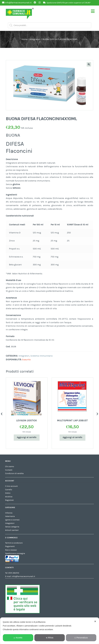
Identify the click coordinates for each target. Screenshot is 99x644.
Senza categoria (12, 527)
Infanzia (9, 513)
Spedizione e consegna (15, 553)
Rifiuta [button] (49, 638)
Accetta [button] (18, 638)
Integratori (35, 39)
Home (25, 39)
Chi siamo (10, 467)
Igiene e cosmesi (12, 520)
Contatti (9, 470)
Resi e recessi (11, 550)
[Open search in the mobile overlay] (50, 25)
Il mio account (11, 486)
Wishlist (9, 497)
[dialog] (49, 631)
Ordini (8, 493)
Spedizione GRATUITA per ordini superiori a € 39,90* (69, 3)
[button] (89, 64)
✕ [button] (95, 621)
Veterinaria (10, 516)
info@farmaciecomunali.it (23, 576)
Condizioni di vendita (14, 473)
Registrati (9, 500)
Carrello (9, 490)
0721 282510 (14, 573)
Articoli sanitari (12, 530)
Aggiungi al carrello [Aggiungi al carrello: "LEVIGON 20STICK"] (27, 437)
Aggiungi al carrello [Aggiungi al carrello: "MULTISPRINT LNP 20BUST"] (72, 437)
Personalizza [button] (81, 638)
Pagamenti (10, 546)
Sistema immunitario (42, 356)
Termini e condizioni (14, 543)
